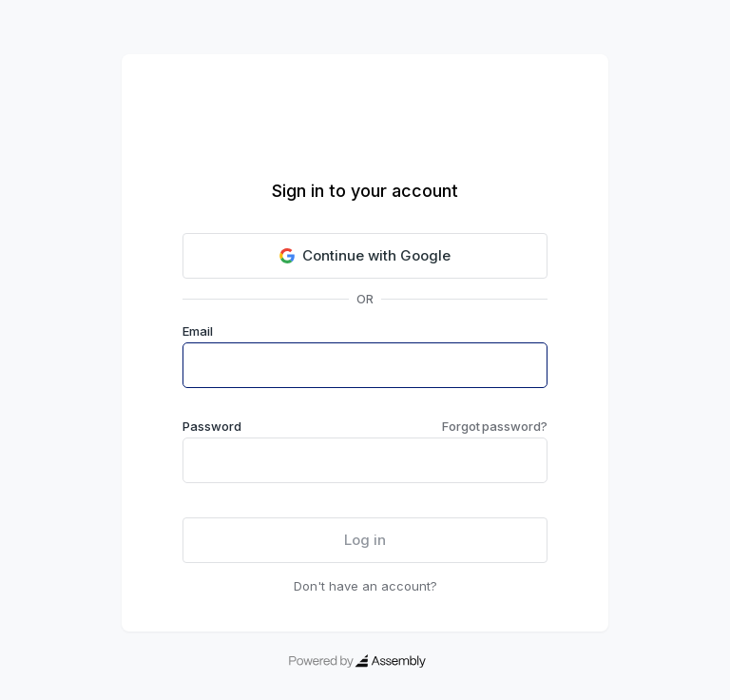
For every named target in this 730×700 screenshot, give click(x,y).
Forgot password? (495, 426)
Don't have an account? (365, 586)
